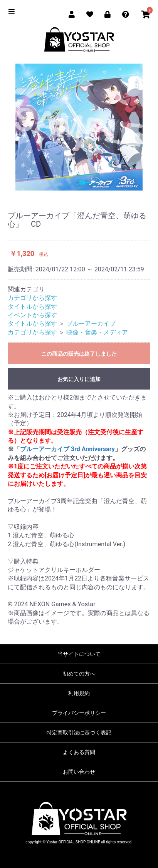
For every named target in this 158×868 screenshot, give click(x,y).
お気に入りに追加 (79, 379)
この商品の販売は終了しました (79, 354)
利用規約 (79, 693)
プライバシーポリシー (79, 713)
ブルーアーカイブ (91, 324)
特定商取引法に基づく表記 (79, 733)
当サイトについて (79, 654)
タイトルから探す (32, 307)
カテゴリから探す (32, 298)
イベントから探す (32, 315)
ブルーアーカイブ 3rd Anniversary (67, 449)
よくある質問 (79, 752)
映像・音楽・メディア (97, 332)
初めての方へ (79, 674)
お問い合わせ (79, 772)
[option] (79, 127)
